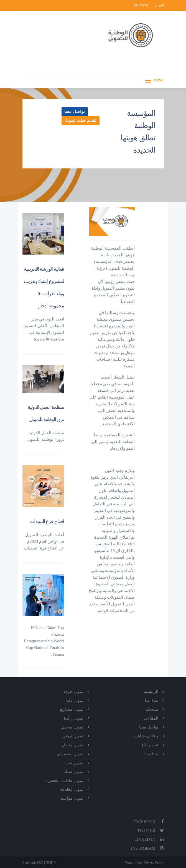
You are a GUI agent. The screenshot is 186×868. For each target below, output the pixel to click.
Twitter (151, 830)
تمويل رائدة (74, 718)
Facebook (149, 822)
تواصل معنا (75, 112)
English (141, 5)
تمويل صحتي (72, 727)
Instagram (147, 848)
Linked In (149, 839)
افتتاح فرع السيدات (47, 521)
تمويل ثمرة (74, 763)
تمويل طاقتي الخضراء (64, 780)
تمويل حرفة (73, 692)
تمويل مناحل (73, 745)
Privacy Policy (153, 862)
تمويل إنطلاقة (72, 789)
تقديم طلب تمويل (81, 120)
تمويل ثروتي (73, 736)
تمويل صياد (74, 772)
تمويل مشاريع (72, 709)
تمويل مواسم (72, 798)
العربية (159, 5)
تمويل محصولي (70, 754)
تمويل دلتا (75, 700)
